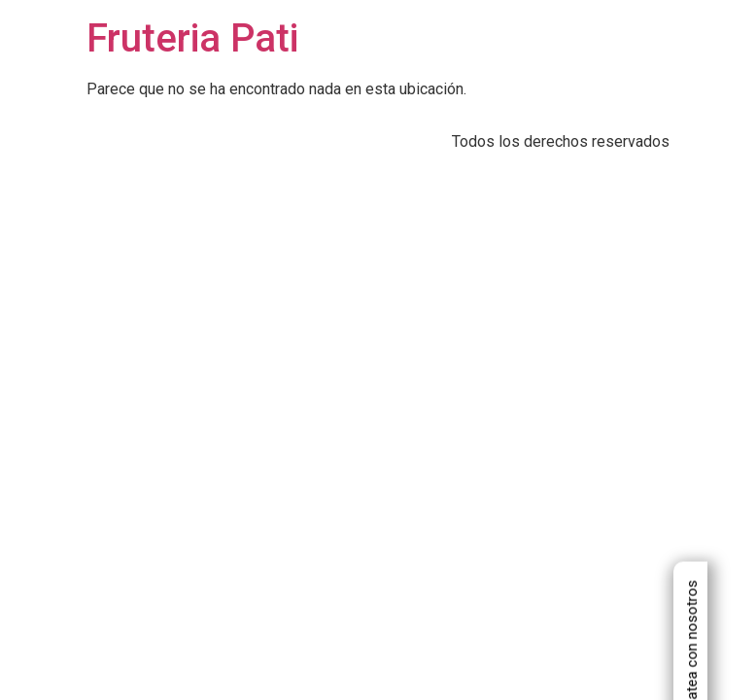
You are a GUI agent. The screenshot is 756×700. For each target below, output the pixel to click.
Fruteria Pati (192, 38)
